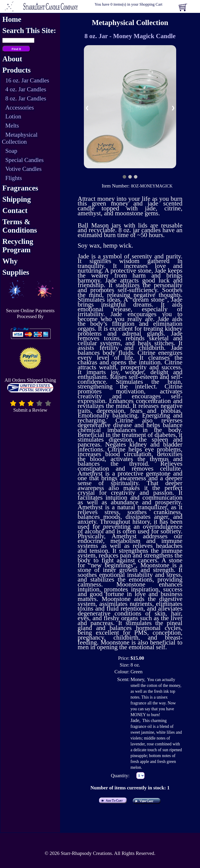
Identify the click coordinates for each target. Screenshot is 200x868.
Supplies (16, 272)
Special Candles (25, 160)
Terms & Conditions (20, 226)
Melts (12, 126)
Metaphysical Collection (20, 138)
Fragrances (20, 188)
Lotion (13, 116)
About (12, 59)
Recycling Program (18, 246)
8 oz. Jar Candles (26, 98)
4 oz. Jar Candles (26, 89)
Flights (14, 178)
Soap (11, 151)
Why (10, 261)
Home (12, 19)
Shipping (17, 199)
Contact (15, 211)
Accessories (20, 108)
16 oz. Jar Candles (27, 80)
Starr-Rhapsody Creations (86, 853)
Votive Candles (23, 169)
